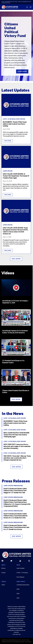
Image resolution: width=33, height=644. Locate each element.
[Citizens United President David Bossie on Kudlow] (16, 378)
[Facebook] (2, 561)
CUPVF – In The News (9, 119)
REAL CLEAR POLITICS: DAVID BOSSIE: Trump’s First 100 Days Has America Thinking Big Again (17, 435)
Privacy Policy (28, 642)
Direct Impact (21, 582)
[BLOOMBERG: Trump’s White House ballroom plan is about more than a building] (16, 115)
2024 (18, 594)
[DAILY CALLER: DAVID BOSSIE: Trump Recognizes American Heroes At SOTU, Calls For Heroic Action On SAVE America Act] (16, 221)
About (3, 565)
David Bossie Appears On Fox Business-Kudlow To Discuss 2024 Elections (15, 332)
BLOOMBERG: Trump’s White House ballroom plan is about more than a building (15, 124)
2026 (18, 589)
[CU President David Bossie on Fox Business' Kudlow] (16, 348)
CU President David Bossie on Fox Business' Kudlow (13, 362)
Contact (3, 573)
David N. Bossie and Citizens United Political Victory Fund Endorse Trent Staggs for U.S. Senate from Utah (15, 491)
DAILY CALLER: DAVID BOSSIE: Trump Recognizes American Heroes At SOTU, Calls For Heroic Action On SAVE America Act (16, 231)
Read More (8, 141)
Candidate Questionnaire (23, 585)
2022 (18, 598)
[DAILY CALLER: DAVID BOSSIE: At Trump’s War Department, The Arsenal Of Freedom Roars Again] (16, 167)
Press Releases (18, 486)
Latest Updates (20, 119)
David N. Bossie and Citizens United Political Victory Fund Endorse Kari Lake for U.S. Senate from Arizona (16, 527)
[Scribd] (29, 561)
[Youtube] (20, 561)
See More (16, 259)
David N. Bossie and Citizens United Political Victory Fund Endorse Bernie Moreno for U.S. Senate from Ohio (15, 516)
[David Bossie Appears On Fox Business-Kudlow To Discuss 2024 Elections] (16, 318)
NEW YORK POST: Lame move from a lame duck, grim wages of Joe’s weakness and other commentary (17, 446)
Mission (3, 568)
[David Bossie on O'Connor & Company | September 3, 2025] (16, 288)
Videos (4, 582)
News (18, 565)
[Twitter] (11, 561)
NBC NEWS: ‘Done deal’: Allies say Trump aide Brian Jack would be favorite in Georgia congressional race (17, 458)
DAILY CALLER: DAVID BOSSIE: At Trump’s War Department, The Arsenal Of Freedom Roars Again (16, 176)
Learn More (22, 71)
